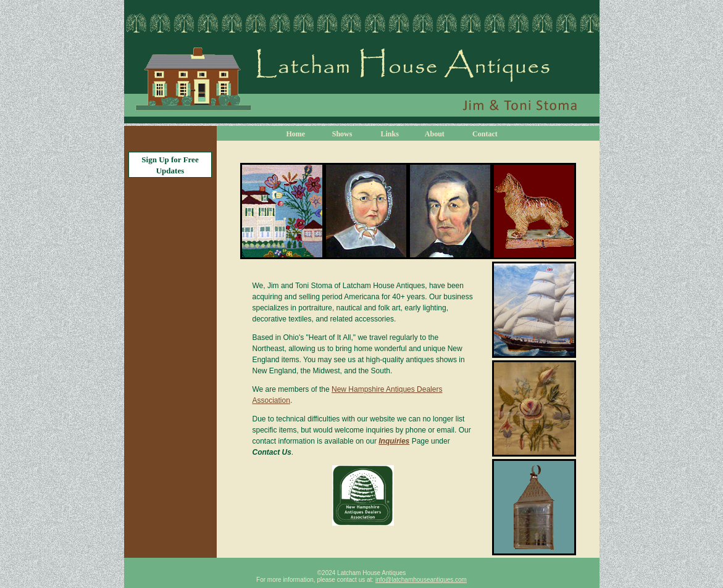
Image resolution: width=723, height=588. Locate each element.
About (435, 134)
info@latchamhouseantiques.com (421, 580)
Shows (342, 134)
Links (389, 134)
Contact (485, 134)
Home (296, 134)
